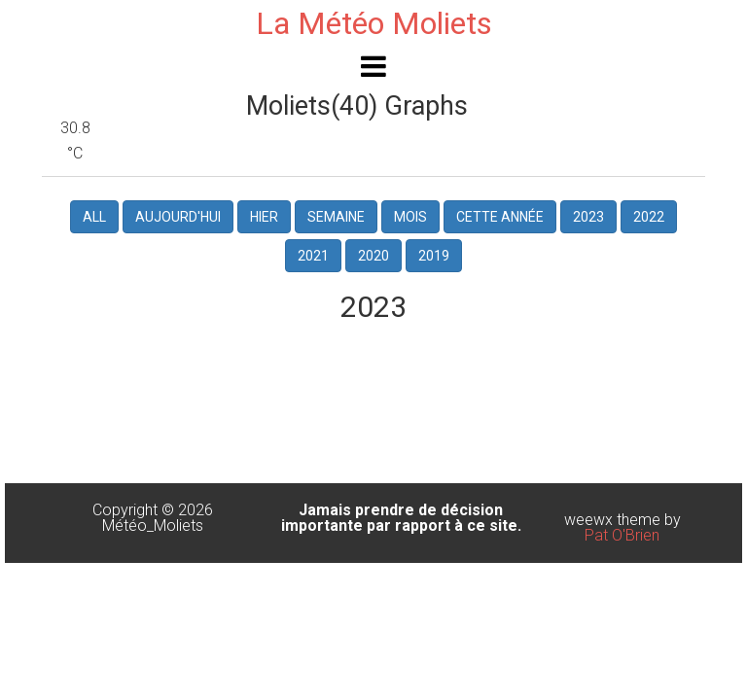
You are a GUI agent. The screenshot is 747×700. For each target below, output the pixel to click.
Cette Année (500, 217)
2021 (313, 256)
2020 (373, 256)
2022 (649, 217)
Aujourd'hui (178, 217)
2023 (588, 217)
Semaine (336, 217)
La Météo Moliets (374, 23)
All (94, 217)
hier (264, 217)
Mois (410, 217)
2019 (434, 256)
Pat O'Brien (622, 535)
